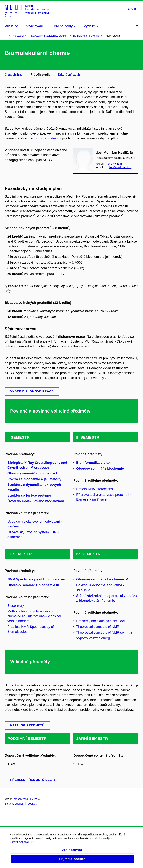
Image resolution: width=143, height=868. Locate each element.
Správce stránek (14, 804)
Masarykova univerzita (27, 799)
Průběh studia (40, 75)
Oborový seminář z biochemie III (33, 585)
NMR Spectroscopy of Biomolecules (36, 579)
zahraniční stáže (46, 138)
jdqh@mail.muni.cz (120, 167)
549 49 (115, 164)
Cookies (32, 804)
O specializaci (14, 75)
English (133, 8)
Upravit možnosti (23, 856)
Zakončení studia (69, 75)
